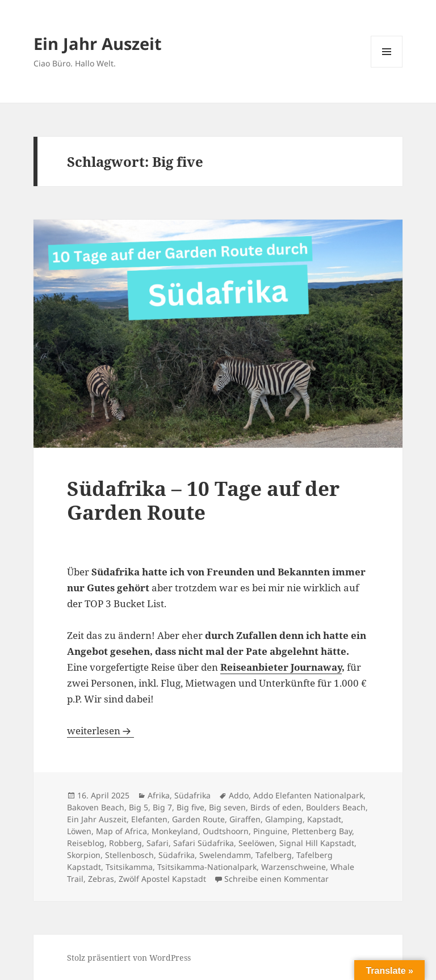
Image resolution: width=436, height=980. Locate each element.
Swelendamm (225, 855)
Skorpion (84, 855)
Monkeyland (175, 831)
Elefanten (149, 819)
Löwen (79, 831)
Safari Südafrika (204, 843)
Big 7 (162, 807)
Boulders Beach (336, 807)
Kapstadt (324, 819)
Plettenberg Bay (322, 831)
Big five (190, 807)
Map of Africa (121, 831)
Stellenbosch (129, 855)
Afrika (159, 795)
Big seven (227, 807)
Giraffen (245, 819)
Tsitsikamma (129, 867)
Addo (239, 795)
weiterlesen (100, 731)
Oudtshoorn (226, 831)
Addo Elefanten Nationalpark (308, 795)
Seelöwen (257, 843)
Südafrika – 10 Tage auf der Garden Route (203, 500)
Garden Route (198, 819)
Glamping (284, 819)
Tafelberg (274, 855)
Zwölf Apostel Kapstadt (162, 879)
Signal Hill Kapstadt (317, 843)
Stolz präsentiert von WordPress (129, 958)
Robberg (125, 843)
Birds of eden (276, 807)
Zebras (101, 879)
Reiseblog (86, 843)
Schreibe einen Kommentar (276, 879)
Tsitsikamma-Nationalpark (207, 867)
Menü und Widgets (387, 67)
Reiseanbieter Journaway (281, 667)
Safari (158, 843)
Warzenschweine (294, 867)
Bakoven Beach (96, 807)
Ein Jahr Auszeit (98, 43)
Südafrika (192, 795)
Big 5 (139, 807)
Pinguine (270, 831)
